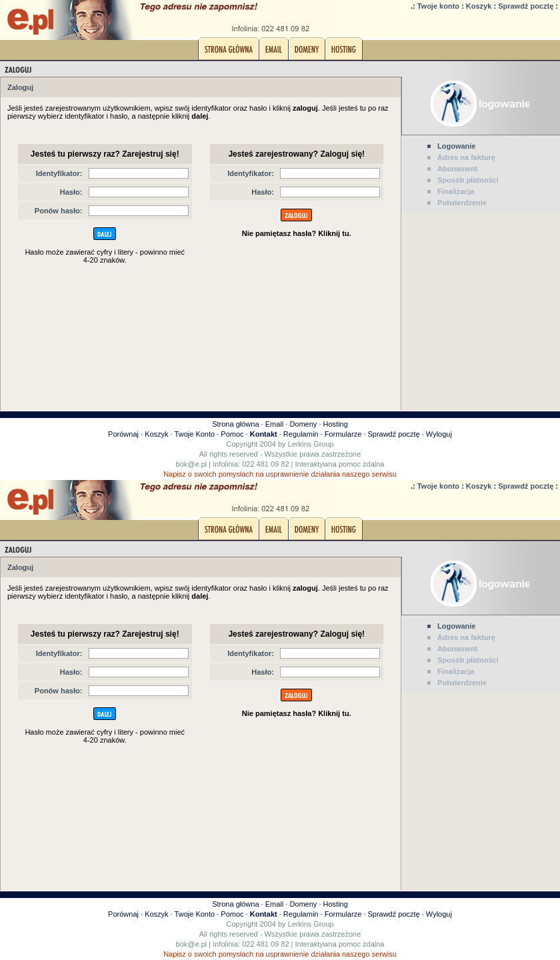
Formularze (343, 434)
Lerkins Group (311, 444)
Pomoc (232, 434)
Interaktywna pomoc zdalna (340, 464)
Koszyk (479, 6)
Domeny (303, 424)
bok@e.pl (192, 464)
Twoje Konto (195, 434)
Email (275, 424)
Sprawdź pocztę (526, 6)
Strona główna (235, 424)
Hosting (336, 424)
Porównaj (123, 434)
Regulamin (301, 434)
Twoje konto (438, 6)
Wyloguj (439, 434)
